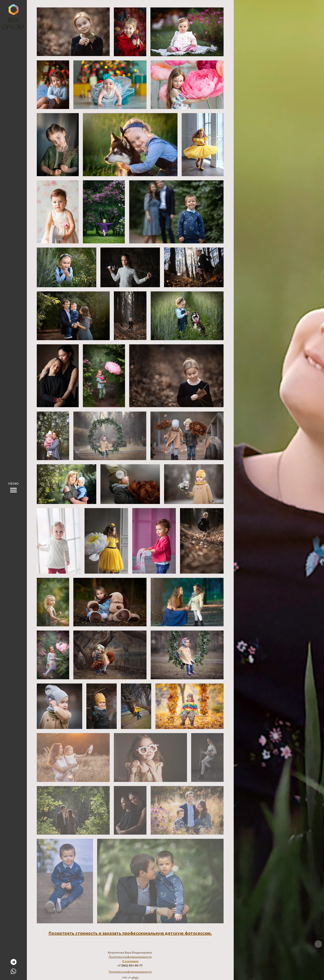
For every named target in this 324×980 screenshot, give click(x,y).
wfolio (135, 977)
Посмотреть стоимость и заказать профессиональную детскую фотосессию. (130, 933)
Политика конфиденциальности (130, 957)
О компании (130, 961)
